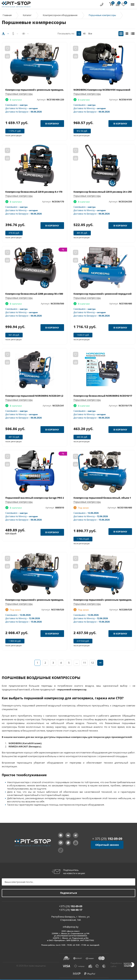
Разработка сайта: (116, 965)
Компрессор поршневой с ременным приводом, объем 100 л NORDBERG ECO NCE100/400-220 (60, 90)
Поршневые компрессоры (19, 94)
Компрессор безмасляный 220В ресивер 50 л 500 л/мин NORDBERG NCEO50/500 (52, 294)
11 (85, 663)
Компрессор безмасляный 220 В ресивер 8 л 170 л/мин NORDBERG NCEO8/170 (51, 192)
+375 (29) (71, 906)
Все (90, 33)
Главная (7, 15)
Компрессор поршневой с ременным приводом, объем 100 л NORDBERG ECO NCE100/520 (58, 600)
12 (79, 33)
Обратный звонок (107, 845)
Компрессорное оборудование (60, 15)
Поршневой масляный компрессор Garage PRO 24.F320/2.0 (40, 498)
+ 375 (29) (107, 839)
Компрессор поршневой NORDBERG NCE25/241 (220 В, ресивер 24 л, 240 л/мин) (52, 396)
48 (84, 33)
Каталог (27, 15)
